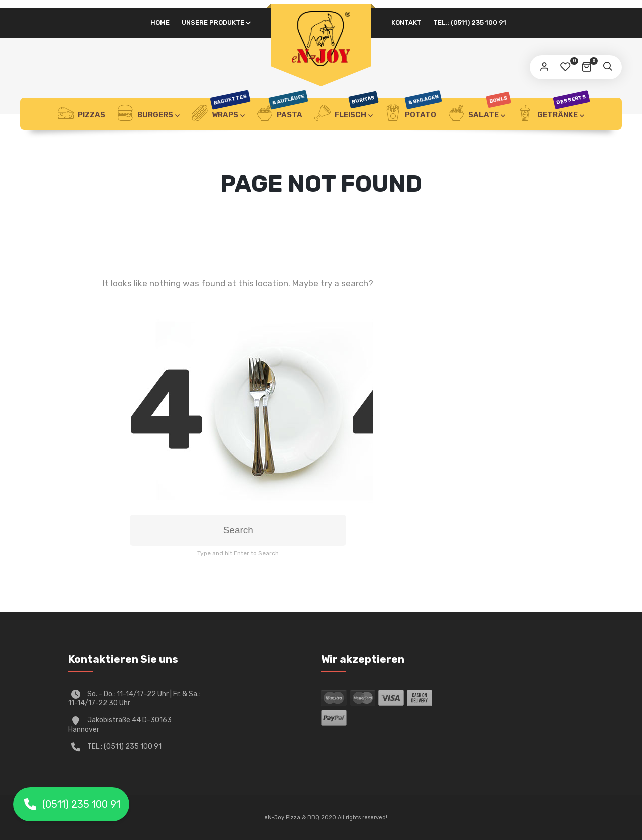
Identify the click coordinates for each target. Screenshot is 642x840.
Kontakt (406, 22)
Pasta (282, 114)
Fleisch (346, 114)
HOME (160, 22)
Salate (479, 114)
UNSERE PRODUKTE (213, 22)
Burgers (145, 114)
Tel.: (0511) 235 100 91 (470, 22)
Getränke (553, 114)
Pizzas (82, 114)
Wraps (221, 114)
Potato (413, 114)
